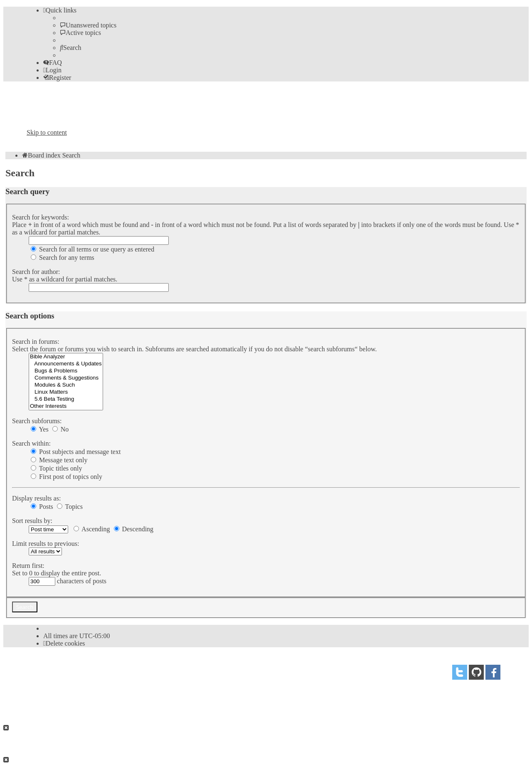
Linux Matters (66, 392)
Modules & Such (66, 385)
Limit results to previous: (46, 544)
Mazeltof (93, 685)
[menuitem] (88, 25)
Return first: (28, 566)
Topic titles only (56, 468)
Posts (42, 507)
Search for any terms (63, 258)
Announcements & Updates (66, 364)
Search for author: (36, 272)
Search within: (31, 443)
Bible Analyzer (66, 357)
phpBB (73, 669)
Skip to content (47, 132)
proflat (55, 685)
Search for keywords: (41, 217)
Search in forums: (36, 342)
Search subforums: (37, 421)
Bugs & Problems (66, 371)
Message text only (59, 460)
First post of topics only (66, 477)
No (61, 429)
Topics (70, 507)
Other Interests (66, 406)
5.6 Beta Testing (66, 399)
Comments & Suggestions (66, 378)
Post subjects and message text (76, 452)
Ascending (92, 529)
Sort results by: (32, 521)
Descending (134, 529)
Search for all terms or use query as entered (92, 249)
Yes (40, 429)
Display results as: (36, 498)
